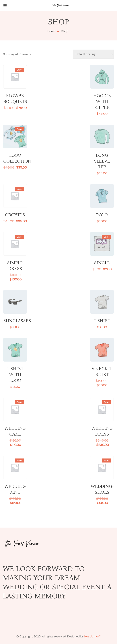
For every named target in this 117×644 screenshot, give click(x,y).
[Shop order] (93, 54)
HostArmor (93, 636)
